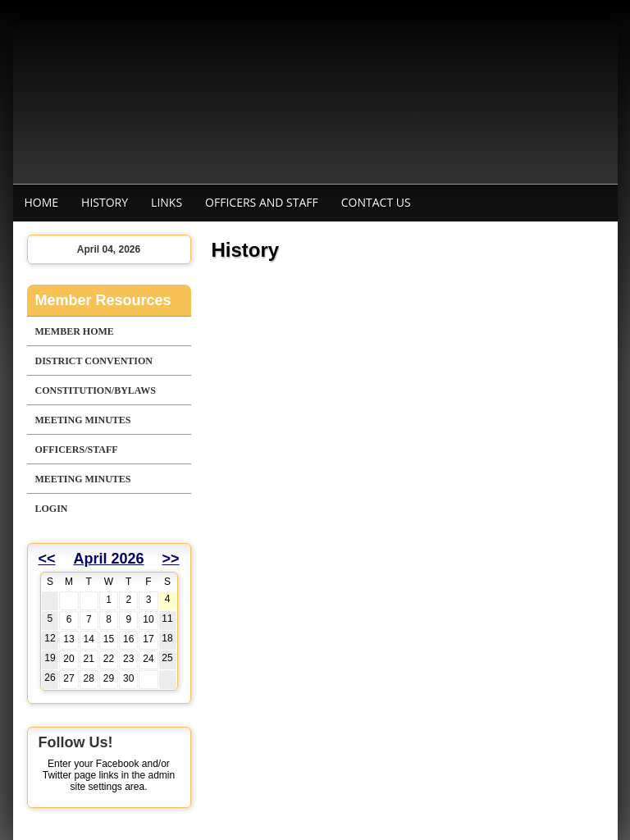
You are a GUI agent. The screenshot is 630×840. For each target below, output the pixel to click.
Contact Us (376, 202)
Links (167, 202)
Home (42, 202)
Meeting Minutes (83, 420)
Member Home (75, 331)
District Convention (94, 361)
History (105, 202)
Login (52, 509)
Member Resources (103, 300)
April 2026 (108, 559)
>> (170, 559)
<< (47, 559)
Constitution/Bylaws (96, 390)
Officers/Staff (77, 450)
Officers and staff (262, 202)
